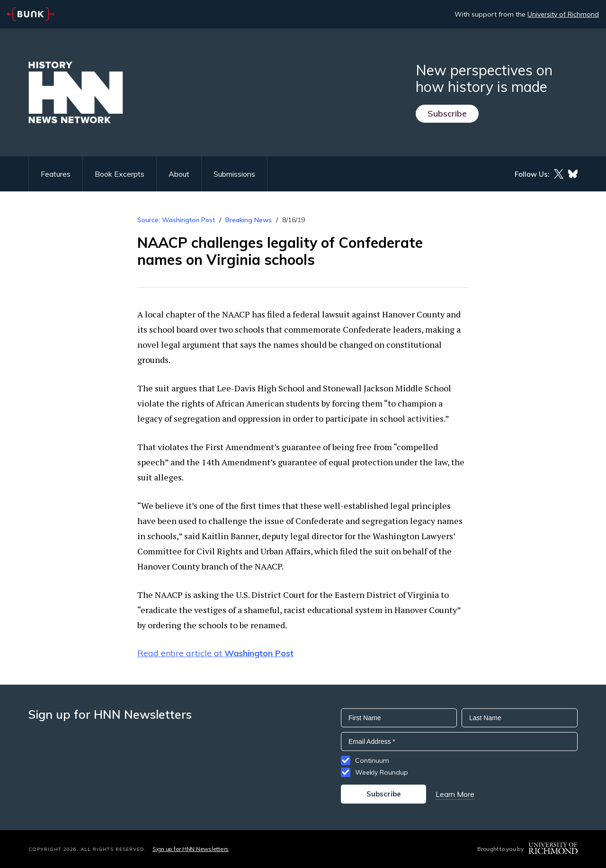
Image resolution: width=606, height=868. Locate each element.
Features (56, 174)
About (179, 174)
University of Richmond (563, 14)
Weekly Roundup (382, 772)
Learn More (455, 794)
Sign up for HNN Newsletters (191, 849)
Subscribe (447, 113)
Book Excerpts (120, 174)
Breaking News (249, 220)
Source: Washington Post (176, 220)
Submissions (234, 174)
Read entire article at (215, 653)
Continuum (372, 760)
